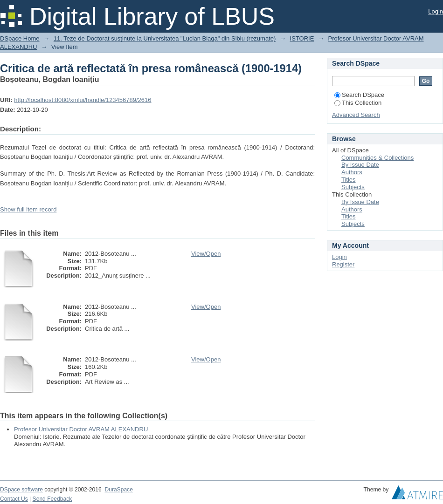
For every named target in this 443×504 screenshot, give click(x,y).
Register (343, 264)
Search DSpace (359, 95)
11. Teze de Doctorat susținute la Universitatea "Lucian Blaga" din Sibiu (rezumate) (165, 38)
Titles (349, 180)
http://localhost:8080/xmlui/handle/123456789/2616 (83, 100)
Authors (352, 172)
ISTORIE (302, 38)
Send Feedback (52, 499)
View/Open (206, 254)
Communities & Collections (377, 158)
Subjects (353, 187)
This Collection (358, 103)
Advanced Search (356, 115)
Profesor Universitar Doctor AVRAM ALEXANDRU (81, 429)
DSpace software (21, 490)
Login (436, 11)
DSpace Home (20, 38)
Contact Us (14, 499)
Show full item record (28, 209)
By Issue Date (360, 165)
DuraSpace (118, 490)
